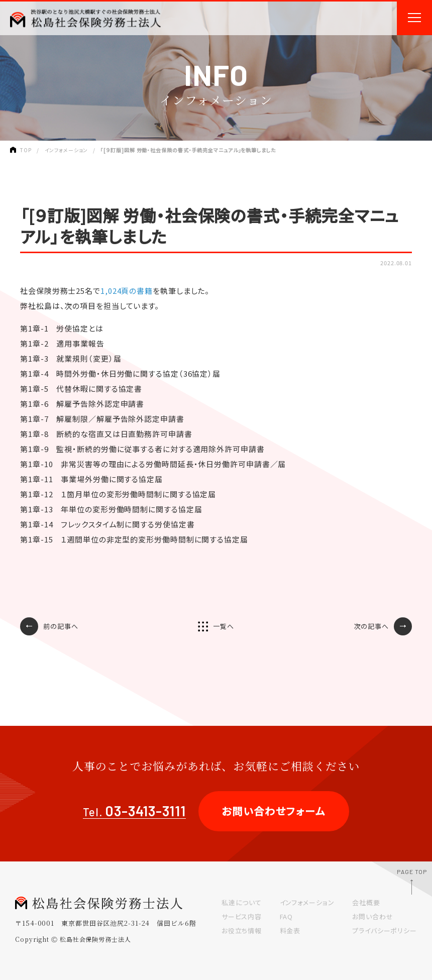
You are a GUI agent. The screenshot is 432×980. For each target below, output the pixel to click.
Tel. (134, 812)
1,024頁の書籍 (127, 291)
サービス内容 (242, 916)
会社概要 (366, 902)
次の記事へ (372, 626)
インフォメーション (307, 902)
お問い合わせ (372, 916)
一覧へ (224, 626)
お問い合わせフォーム (274, 811)
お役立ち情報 (242, 931)
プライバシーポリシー (385, 931)
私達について (242, 902)
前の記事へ (61, 626)
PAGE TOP (412, 872)
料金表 (290, 931)
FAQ (287, 916)
